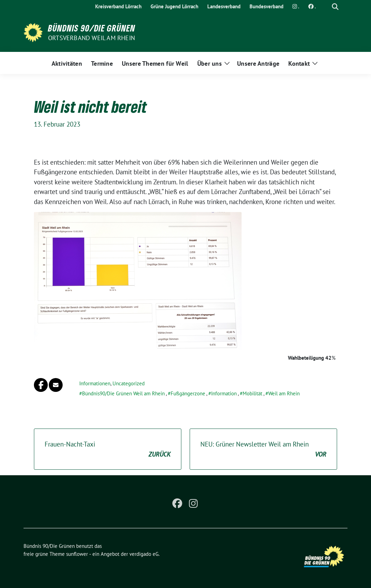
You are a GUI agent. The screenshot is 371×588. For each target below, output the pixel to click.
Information (224, 393)
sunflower (77, 554)
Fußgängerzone (188, 393)
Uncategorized (129, 383)
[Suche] (325, 7)
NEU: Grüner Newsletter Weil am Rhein (263, 449)
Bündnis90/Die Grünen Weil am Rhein (123, 393)
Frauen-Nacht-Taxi (108, 449)
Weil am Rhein (284, 393)
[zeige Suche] (335, 7)
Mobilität (252, 393)
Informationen (95, 383)
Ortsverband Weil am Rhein (92, 38)
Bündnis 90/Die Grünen (92, 28)
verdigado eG (144, 554)
